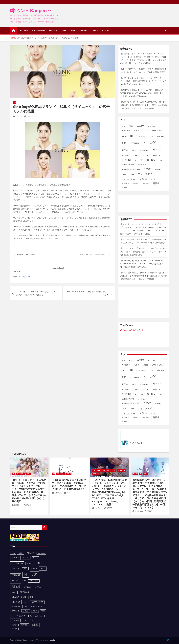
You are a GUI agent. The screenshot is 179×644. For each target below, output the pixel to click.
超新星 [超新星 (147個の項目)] (156, 183)
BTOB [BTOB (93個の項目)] (124, 137)
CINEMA (94, 31)
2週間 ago (17, 505)
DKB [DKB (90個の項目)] (152, 137)
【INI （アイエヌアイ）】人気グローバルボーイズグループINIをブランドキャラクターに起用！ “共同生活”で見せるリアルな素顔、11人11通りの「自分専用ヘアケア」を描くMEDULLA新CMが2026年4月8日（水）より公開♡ (29, 491)
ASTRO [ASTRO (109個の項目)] (137, 131)
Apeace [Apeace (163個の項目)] (126, 131)
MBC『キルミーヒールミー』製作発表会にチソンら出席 (88, 293)
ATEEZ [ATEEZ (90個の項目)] (146, 131)
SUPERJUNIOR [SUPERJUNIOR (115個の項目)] (128, 165)
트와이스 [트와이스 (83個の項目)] (125, 188)
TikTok (120, 471)
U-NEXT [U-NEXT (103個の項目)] (158, 169)
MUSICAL (105, 31)
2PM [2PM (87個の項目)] (124, 126)
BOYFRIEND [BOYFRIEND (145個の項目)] (157, 131)
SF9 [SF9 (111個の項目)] (142, 160)
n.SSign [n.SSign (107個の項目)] (136, 156)
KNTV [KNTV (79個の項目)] (134, 151)
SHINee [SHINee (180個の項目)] (151, 160)
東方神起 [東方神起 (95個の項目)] (146, 184)
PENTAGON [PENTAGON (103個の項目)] (156, 156)
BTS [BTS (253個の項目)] (133, 136)
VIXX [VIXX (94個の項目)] (132, 175)
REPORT (52, 31)
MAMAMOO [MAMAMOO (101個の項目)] (144, 151)
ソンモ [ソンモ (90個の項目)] (153, 179)
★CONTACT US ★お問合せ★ (32, 31)
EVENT (64, 31)
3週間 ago (57, 493)
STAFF (28, 505)
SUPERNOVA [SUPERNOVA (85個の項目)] (142, 165)
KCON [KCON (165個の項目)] (125, 150)
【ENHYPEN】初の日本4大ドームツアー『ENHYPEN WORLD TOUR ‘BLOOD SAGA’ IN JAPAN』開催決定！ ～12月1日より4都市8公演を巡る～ (143, 93)
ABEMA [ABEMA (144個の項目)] (141, 126)
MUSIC (74, 31)
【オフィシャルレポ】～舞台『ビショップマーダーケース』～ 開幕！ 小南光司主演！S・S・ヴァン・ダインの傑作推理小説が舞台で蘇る (144, 81)
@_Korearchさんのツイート (132, 330)
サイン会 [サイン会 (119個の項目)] (143, 179)
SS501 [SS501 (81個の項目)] (161, 160)
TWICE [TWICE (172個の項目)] (148, 169)
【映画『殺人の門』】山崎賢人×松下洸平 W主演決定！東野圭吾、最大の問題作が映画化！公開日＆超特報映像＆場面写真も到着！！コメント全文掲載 (144, 105)
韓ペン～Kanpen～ (31, 11)
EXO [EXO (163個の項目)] (124, 143)
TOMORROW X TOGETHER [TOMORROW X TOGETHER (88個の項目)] (131, 170)
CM (15, 103)
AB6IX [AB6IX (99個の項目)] (131, 126)
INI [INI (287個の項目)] (145, 143)
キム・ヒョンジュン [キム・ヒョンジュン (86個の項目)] (129, 179)
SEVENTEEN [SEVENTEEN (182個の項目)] (129, 160)
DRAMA (84, 31)
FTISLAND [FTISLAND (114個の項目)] (135, 143)
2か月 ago (97, 508)
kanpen (28, 116)
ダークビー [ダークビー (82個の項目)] (125, 184)
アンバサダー (21, 474)
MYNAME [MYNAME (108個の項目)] (126, 156)
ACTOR (135, 474)
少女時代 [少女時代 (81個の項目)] (136, 184)
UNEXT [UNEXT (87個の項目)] (124, 175)
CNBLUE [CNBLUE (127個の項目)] (143, 136)
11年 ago (18, 116)
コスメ (29, 474)
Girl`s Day (21, 277)
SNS (114, 471)
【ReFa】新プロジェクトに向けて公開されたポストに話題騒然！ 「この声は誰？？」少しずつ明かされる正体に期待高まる (69, 485)
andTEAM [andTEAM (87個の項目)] (152, 126)
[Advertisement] (60, 249)
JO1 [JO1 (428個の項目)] (154, 143)
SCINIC (28, 277)
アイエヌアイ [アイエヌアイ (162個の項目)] (145, 174)
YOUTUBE (96, 474)
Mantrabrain (50, 640)
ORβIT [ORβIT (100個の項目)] (146, 156)
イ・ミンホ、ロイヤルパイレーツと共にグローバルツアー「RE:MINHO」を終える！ (37, 293)
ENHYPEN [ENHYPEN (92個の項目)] (161, 137)
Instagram (101, 471)
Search (45, 527)
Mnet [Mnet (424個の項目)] (157, 150)
